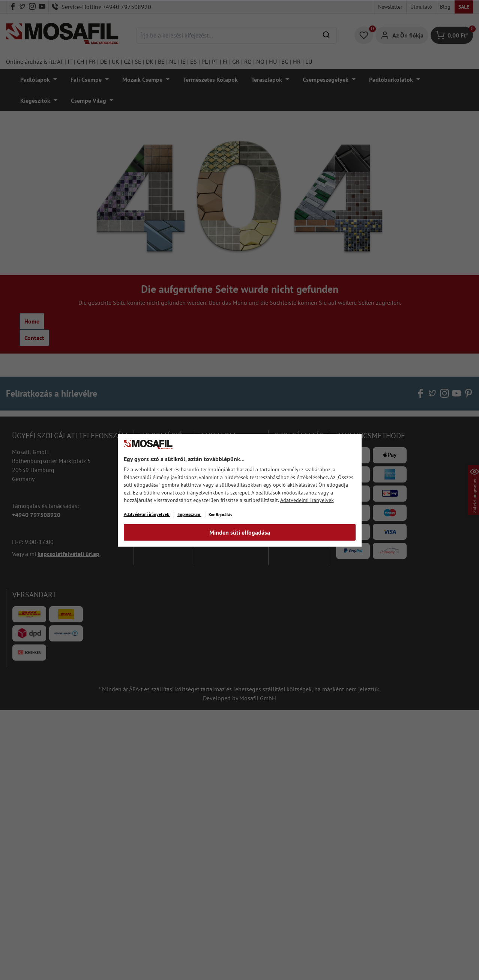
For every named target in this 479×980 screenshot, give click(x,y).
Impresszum (189, 514)
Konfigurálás (220, 515)
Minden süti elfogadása (240, 532)
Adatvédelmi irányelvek (307, 500)
